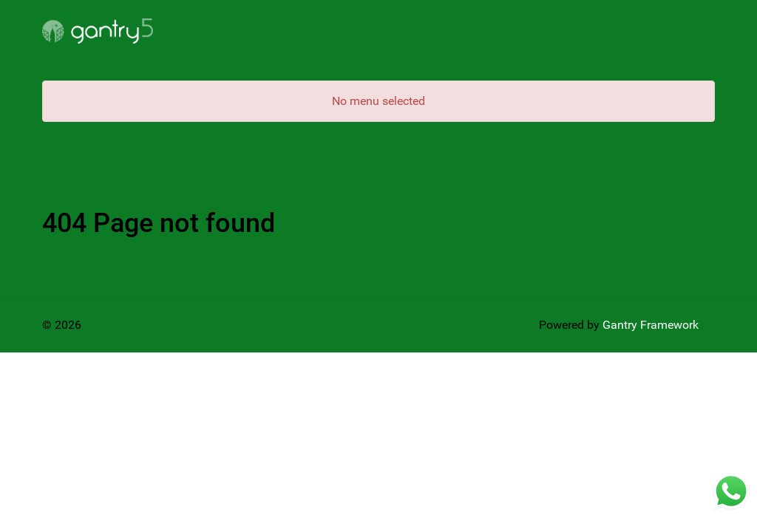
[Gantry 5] (98, 31)
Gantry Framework (651, 325)
